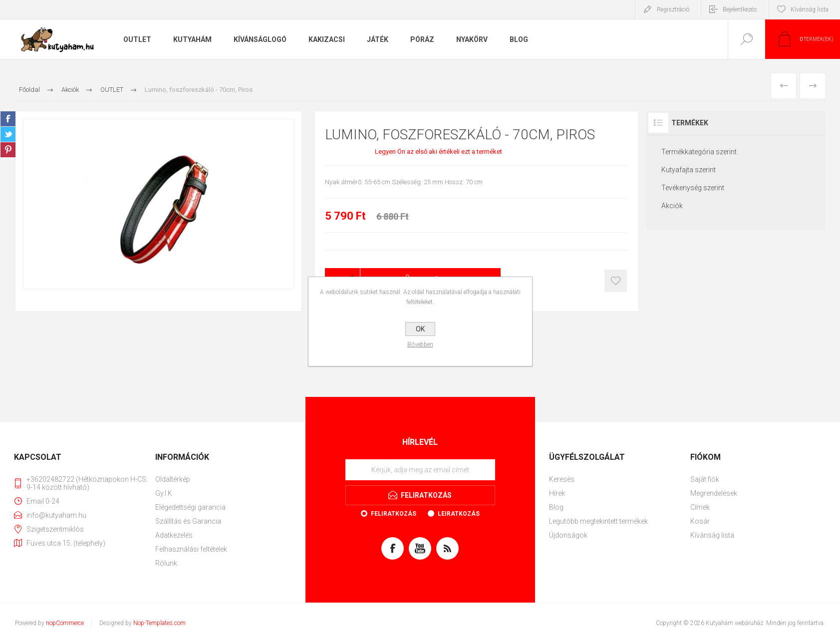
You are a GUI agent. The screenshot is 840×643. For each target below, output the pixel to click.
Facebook (8, 119)
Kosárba (616, 281)
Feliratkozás (394, 514)
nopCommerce (65, 623)
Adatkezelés (174, 535)
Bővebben (420, 344)
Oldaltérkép (173, 479)
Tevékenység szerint (693, 188)
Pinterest (8, 150)
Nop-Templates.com (159, 623)
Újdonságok (568, 535)
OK (420, 329)
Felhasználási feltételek (191, 549)
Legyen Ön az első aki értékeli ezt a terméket (438, 152)
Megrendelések (714, 493)
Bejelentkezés (740, 9)
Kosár (700, 521)
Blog (556, 507)
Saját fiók (705, 479)
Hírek (557, 493)
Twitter (8, 134)
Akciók (672, 206)
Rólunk (166, 563)
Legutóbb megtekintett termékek (598, 521)
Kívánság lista (712, 535)
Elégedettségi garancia (190, 507)
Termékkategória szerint (699, 152)
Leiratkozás (459, 514)
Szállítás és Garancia (188, 521)
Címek (700, 507)
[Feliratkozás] (420, 470)
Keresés (562, 479)
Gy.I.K (164, 493)
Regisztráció (673, 9)
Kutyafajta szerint (689, 170)
